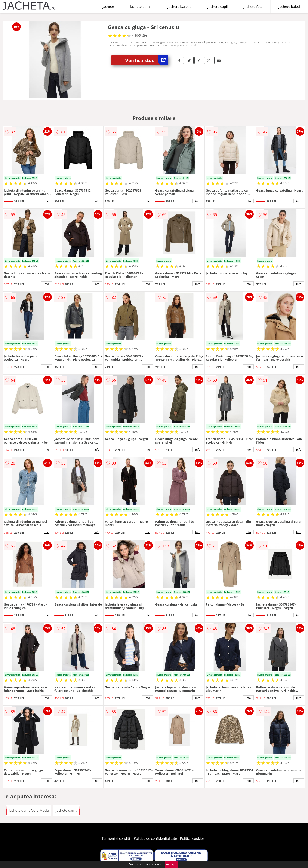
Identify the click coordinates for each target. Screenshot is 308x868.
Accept (171, 864)
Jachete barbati (180, 7)
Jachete (108, 7)
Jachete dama (141, 7)
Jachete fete (253, 7)
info (46, 201)
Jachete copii (218, 7)
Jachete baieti (289, 7)
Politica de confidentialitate (155, 838)
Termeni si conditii (116, 838)
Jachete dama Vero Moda (29, 810)
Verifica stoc (147, 60)
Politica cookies (192, 838)
